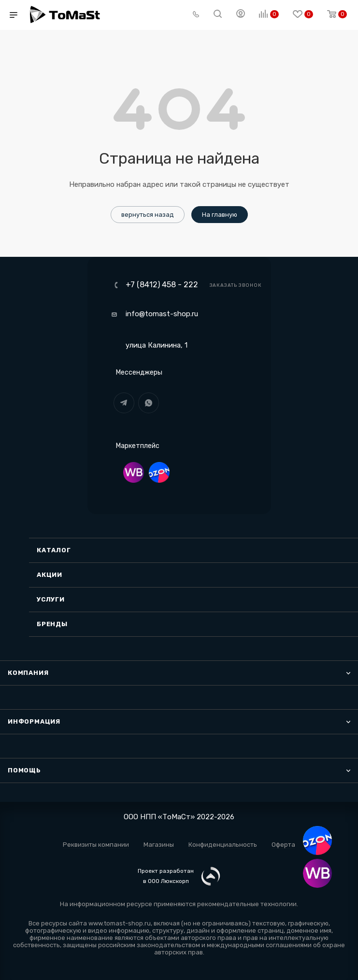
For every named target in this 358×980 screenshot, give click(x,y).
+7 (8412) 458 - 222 (162, 285)
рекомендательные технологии (247, 904)
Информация (34, 721)
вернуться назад (148, 215)
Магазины (159, 845)
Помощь (24, 770)
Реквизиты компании (96, 845)
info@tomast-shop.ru (162, 314)
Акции (50, 575)
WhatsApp (149, 403)
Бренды (52, 624)
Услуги (51, 599)
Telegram (124, 403)
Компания (28, 673)
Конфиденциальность (223, 845)
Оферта (283, 845)
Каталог (54, 550)
